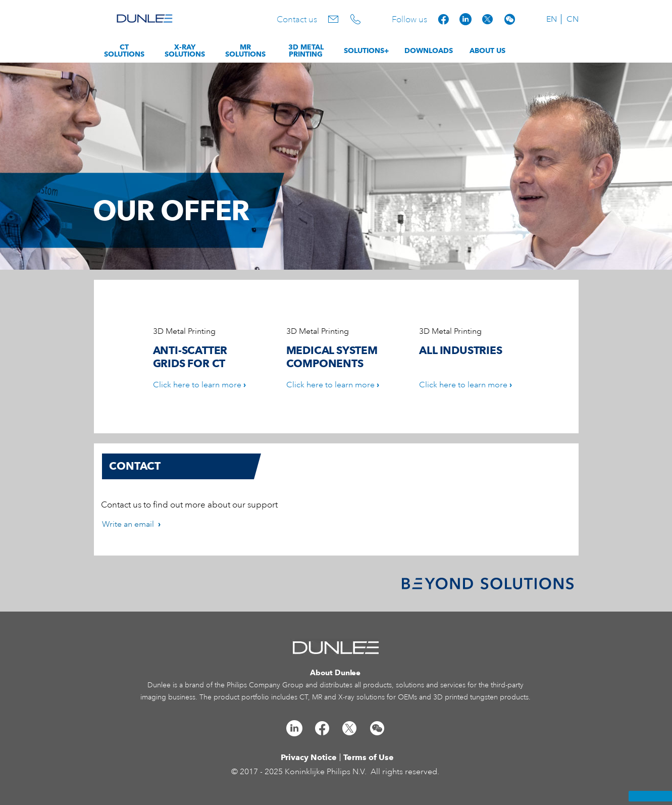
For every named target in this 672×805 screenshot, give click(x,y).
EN (552, 19)
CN (573, 19)
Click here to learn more (197, 385)
